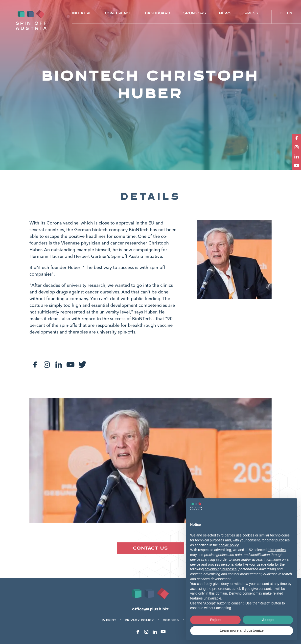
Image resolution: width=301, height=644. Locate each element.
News (225, 13)
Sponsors (195, 13)
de (282, 13)
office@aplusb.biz (150, 609)
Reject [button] (215, 620)
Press (252, 13)
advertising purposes (220, 569)
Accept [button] (268, 620)
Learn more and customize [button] (242, 630)
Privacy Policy (139, 620)
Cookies (171, 620)
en (290, 13)
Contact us (150, 548)
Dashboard (158, 13)
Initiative (82, 13)
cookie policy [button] (229, 545)
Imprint (109, 620)
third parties (277, 550)
